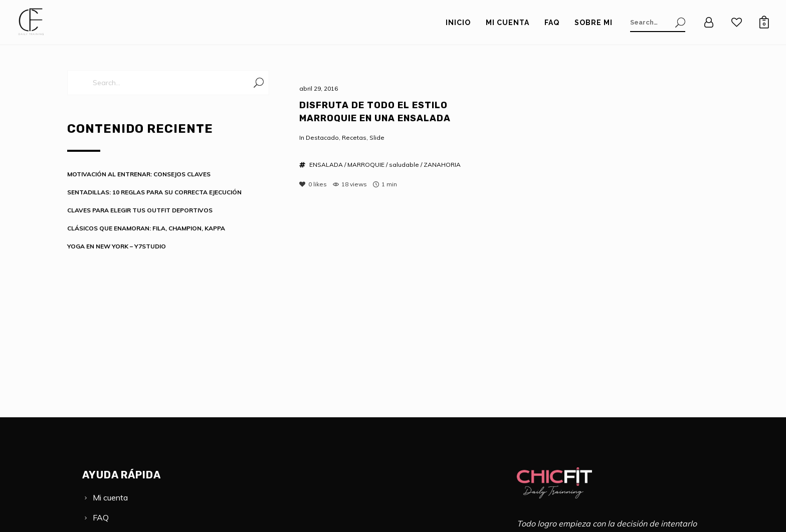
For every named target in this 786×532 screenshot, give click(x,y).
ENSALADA (326, 165)
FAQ (101, 517)
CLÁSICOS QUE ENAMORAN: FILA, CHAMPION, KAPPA (146, 228)
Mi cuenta (110, 497)
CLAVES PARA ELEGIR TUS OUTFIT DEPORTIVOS (140, 210)
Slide (377, 138)
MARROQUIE (366, 165)
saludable (404, 165)
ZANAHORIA (442, 165)
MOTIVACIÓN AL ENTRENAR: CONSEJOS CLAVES (139, 174)
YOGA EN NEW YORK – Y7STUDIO (117, 246)
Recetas (354, 138)
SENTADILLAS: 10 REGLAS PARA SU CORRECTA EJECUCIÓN (154, 192)
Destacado (322, 138)
